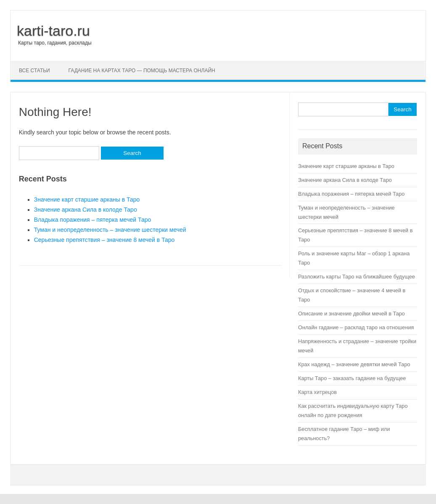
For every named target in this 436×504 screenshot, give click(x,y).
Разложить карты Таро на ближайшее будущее (357, 277)
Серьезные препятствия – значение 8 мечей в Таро (104, 240)
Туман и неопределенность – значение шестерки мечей (110, 230)
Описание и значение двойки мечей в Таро (351, 314)
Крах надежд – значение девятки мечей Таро (354, 364)
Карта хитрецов (317, 392)
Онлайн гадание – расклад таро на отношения (356, 327)
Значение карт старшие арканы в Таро (87, 199)
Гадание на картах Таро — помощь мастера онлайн (142, 71)
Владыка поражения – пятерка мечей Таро (93, 220)
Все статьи (34, 71)
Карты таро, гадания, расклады (55, 43)
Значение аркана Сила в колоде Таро (86, 210)
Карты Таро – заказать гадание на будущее (352, 378)
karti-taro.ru (53, 31)
